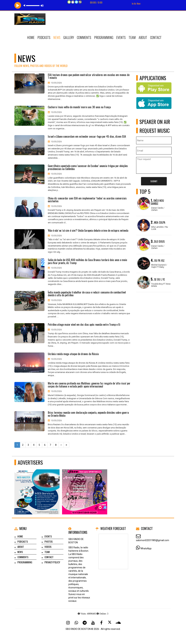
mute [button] (25, 5)
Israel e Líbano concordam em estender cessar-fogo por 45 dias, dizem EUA (87, 137)
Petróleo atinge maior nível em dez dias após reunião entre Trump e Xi (84, 325)
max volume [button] (42, 5)
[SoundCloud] (118, 623)
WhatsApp (146, 548)
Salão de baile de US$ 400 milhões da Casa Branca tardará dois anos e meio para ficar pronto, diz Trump (87, 261)
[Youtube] (93, 623)
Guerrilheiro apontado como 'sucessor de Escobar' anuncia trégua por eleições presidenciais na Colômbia (88, 167)
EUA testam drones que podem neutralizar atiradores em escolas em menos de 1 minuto (89, 76)
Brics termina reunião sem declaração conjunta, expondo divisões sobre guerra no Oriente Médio (88, 414)
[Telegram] (85, 623)
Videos (48, 547)
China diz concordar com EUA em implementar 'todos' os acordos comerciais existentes (87, 200)
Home (31, 37)
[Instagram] (68, 623)
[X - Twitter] (110, 623)
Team (132, 37)
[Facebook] (101, 623)
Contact (156, 37)
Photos (49, 541)
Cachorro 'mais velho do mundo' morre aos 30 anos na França (79, 107)
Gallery (69, 37)
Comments (84, 37)
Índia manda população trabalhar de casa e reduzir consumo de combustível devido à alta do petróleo (87, 294)
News (57, 37)
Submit (154, 181)
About (143, 37)
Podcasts (44, 37)
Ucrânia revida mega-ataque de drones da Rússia (73, 354)
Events (121, 37)
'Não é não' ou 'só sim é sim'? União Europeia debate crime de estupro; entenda (88, 231)
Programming (104, 37)
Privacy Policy (52, 562)
